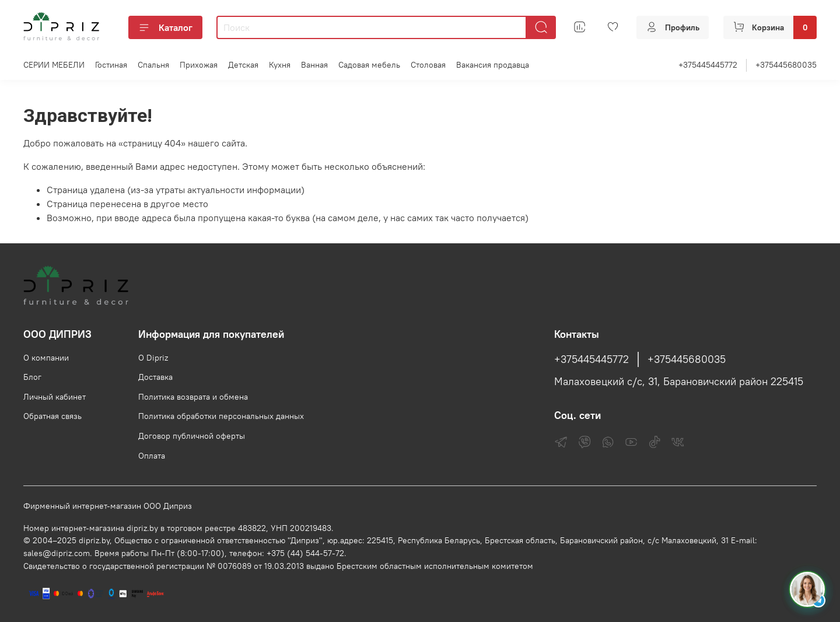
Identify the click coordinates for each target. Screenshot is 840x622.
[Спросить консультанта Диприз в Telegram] (807, 589)
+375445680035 (786, 65)
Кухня (280, 65)
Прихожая (199, 65)
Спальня (153, 65)
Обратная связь (52, 416)
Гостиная (111, 65)
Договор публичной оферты (192, 436)
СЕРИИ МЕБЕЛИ (54, 65)
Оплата (152, 456)
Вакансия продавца (493, 65)
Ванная (314, 65)
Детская (243, 65)
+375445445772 (708, 65)
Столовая (428, 65)
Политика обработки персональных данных (221, 416)
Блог (32, 377)
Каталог (165, 27)
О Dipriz (153, 358)
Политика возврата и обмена (193, 397)
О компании (46, 358)
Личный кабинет (55, 397)
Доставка (155, 377)
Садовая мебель (369, 65)
